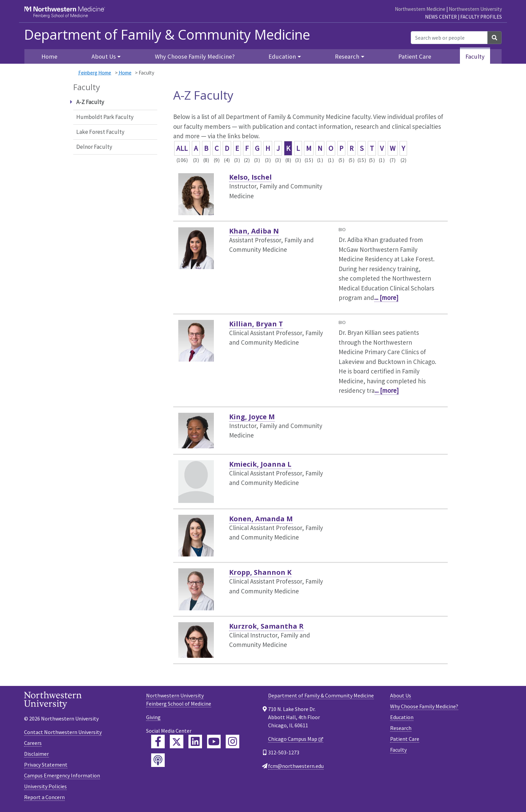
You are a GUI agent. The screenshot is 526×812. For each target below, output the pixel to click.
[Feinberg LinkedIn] (195, 742)
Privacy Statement (46, 765)
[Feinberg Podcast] (158, 760)
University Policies (45, 786)
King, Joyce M (252, 417)
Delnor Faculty (94, 147)
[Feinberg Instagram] (232, 742)
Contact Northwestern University (63, 732)
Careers (33, 743)
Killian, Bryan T (256, 324)
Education (402, 717)
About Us (401, 695)
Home (49, 56)
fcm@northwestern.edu (296, 766)
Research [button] (347, 56)
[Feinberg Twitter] (177, 742)
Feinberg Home (95, 73)
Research (401, 728)
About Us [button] (104, 56)
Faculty (475, 56)
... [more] (386, 298)
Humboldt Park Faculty (105, 117)
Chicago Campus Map (293, 739)
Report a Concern (44, 797)
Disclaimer (36, 754)
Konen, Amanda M (261, 519)
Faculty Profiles (481, 17)
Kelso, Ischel (250, 177)
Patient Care (415, 56)
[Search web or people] (449, 38)
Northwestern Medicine (420, 9)
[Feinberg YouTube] (214, 742)
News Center (441, 17)
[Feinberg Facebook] (158, 742)
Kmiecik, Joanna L (260, 464)
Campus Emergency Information (62, 775)
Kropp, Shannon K (260, 572)
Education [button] (282, 56)
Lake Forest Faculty (100, 132)
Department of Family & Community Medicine (167, 35)
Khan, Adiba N (254, 231)
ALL (182, 148)
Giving (153, 717)
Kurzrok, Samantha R (266, 626)
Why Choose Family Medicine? (195, 56)
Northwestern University (475, 9)
